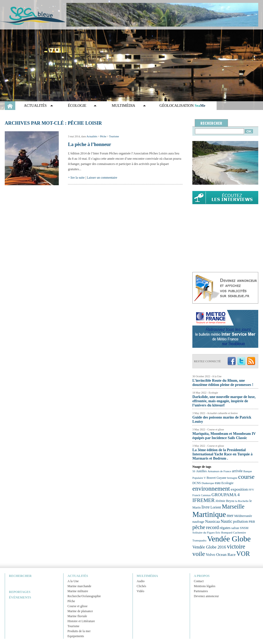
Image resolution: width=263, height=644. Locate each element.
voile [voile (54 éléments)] (199, 554)
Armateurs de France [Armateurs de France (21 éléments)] (219, 471)
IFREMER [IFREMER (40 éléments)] (204, 500)
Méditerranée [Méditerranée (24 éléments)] (243, 516)
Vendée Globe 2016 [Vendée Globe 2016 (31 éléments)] (209, 547)
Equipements (76, 636)
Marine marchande (79, 586)
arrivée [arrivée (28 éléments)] (237, 471)
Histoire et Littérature (81, 621)
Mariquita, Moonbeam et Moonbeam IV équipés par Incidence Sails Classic (224, 436)
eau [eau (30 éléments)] (218, 483)
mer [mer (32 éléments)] (230, 515)
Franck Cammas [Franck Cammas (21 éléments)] (202, 495)
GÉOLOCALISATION (182, 106)
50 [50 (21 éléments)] (194, 471)
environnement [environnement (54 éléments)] (211, 489)
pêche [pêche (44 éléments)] (199, 527)
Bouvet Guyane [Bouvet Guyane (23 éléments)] (216, 478)
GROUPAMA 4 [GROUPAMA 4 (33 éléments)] (226, 495)
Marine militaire (78, 591)
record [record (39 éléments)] (213, 527)
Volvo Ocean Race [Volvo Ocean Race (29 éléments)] (221, 554)
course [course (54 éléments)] (246, 477)
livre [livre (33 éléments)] (206, 507)
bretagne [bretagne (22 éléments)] (232, 478)
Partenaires (201, 591)
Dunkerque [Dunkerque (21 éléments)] (208, 483)
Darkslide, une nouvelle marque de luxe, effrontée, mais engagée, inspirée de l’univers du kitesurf (224, 401)
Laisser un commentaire (102, 178)
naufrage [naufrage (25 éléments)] (198, 522)
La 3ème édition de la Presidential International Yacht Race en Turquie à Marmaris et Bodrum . (222, 454)
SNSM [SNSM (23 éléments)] (244, 528)
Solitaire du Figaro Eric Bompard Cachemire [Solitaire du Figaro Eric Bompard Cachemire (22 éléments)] (219, 532)
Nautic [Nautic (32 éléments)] (226, 521)
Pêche (103, 136)
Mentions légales (205, 586)
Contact (199, 581)
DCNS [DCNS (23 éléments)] (197, 483)
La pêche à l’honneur (90, 144)
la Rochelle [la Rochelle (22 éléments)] (242, 501)
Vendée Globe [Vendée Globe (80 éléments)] (229, 539)
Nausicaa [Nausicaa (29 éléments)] (212, 521)
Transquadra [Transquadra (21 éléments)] (199, 540)
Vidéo (141, 591)
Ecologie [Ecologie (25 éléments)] (227, 483)
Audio (141, 581)
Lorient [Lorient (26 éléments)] (216, 507)
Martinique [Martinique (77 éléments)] (209, 514)
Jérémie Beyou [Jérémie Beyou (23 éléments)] (225, 501)
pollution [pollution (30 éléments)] (240, 521)
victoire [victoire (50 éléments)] (236, 547)
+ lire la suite (76, 178)
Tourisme (114, 136)
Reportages (20, 592)
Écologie (77, 106)
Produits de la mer (79, 631)
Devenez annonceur (206, 596)
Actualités (35, 106)
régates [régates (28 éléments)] (225, 528)
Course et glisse (77, 606)
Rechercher (20, 576)
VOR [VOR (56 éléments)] (243, 554)
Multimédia (123, 106)
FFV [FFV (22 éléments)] (251, 490)
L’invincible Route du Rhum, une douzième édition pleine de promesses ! (223, 383)
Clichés (142, 586)
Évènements (20, 597)
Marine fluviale (77, 616)
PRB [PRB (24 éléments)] (252, 522)
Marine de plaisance (80, 611)
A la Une (73, 581)
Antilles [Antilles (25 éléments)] (201, 471)
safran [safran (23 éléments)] (235, 528)
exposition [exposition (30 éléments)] (239, 489)
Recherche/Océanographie (84, 596)
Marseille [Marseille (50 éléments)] (233, 507)
